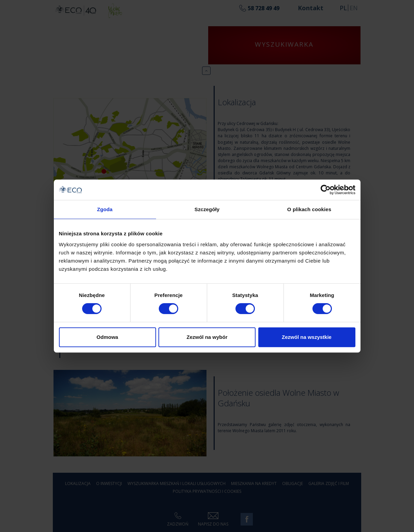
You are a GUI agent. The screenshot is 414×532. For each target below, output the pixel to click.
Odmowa (107, 337)
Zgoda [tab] (105, 209)
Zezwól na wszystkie (307, 337)
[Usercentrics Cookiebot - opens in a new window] (326, 190)
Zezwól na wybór (207, 337)
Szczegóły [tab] (207, 209)
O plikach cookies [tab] (309, 209)
